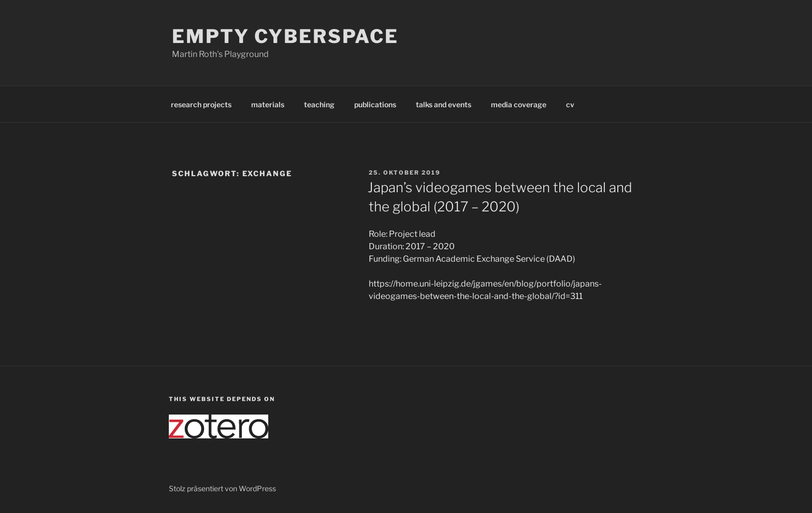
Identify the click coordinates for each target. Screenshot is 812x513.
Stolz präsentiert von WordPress (222, 488)
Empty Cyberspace (285, 36)
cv (570, 104)
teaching (319, 104)
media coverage (519, 104)
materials (268, 104)
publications (375, 104)
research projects (201, 104)
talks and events (444, 104)
